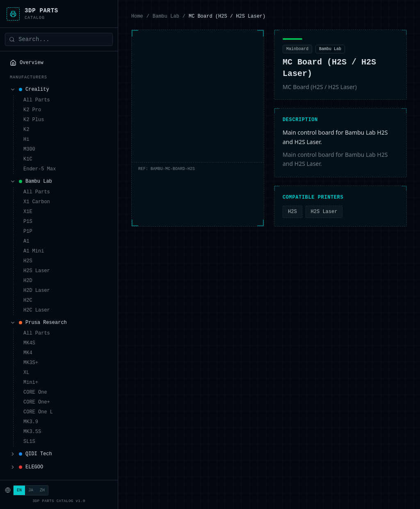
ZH (42, 490)
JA (31, 490)
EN (19, 490)
